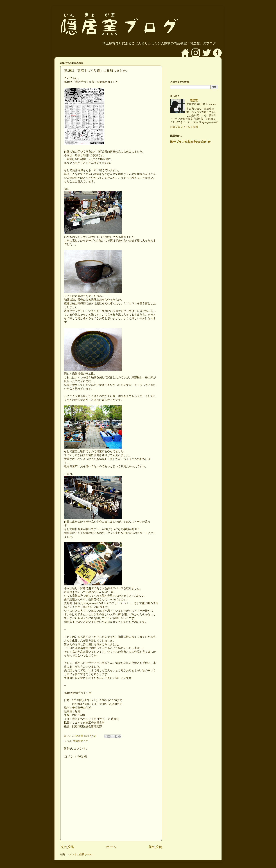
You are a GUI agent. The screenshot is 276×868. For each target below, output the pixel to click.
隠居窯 (194, 101)
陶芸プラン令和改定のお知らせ (190, 142)
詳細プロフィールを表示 (184, 127)
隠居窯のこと (81, 741)
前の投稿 (155, 847)
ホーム (111, 847)
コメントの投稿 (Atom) (80, 854)
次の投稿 (67, 847)
